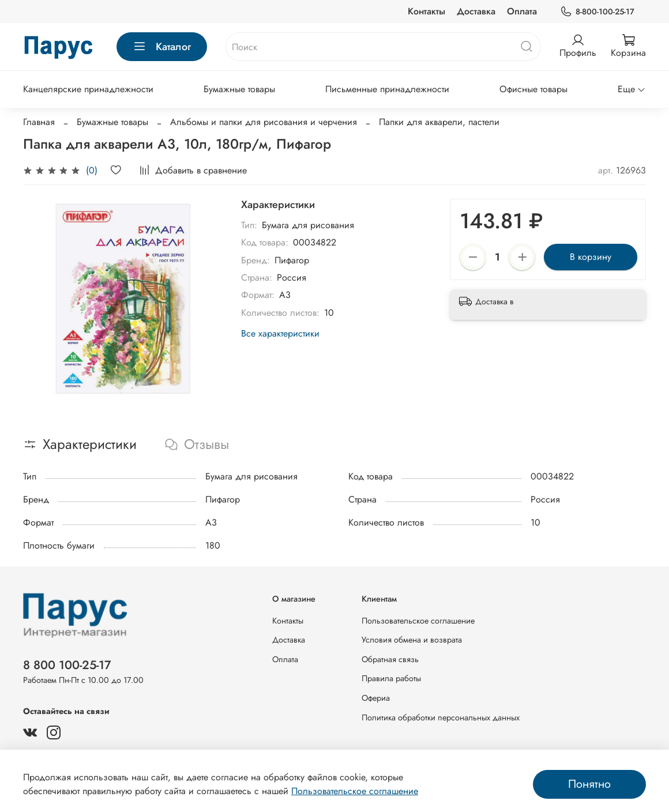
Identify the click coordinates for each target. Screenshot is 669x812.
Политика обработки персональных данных (441, 717)
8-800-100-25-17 (597, 12)
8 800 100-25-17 (67, 665)
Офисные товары (533, 89)
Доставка (476, 11)
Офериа (376, 698)
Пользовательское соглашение (418, 621)
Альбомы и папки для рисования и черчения (264, 122)
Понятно (589, 784)
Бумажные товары (239, 89)
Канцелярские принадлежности (88, 89)
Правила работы (391, 678)
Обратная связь (390, 659)
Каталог (162, 47)
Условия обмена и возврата (412, 640)
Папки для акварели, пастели (439, 122)
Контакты (426, 11)
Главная (39, 122)
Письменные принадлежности (387, 89)
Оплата (522, 11)
